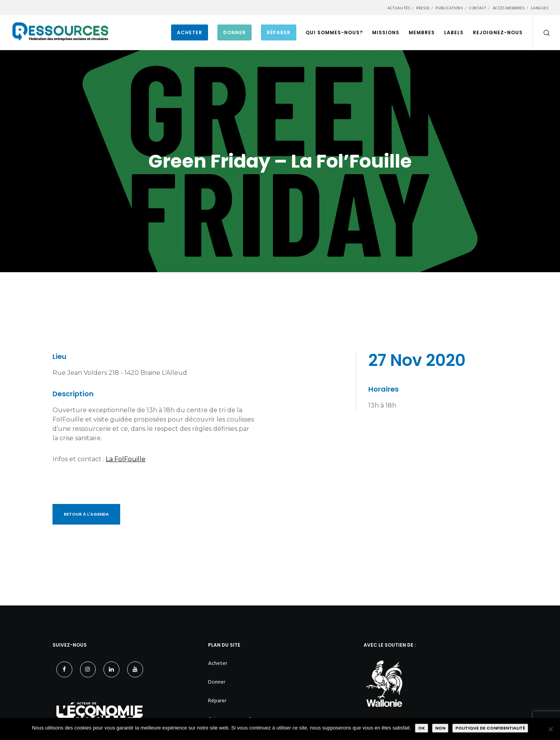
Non (440, 728)
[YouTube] (135, 669)
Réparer (217, 701)
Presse (423, 8)
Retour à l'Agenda (86, 514)
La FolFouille (126, 459)
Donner (217, 682)
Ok (422, 728)
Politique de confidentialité (490, 728)
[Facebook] (64, 669)
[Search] (542, 33)
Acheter (218, 663)
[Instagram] (88, 669)
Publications (449, 8)
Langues (540, 8)
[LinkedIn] (111, 669)
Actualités (399, 8)
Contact (478, 8)
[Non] (550, 729)
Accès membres (509, 8)
